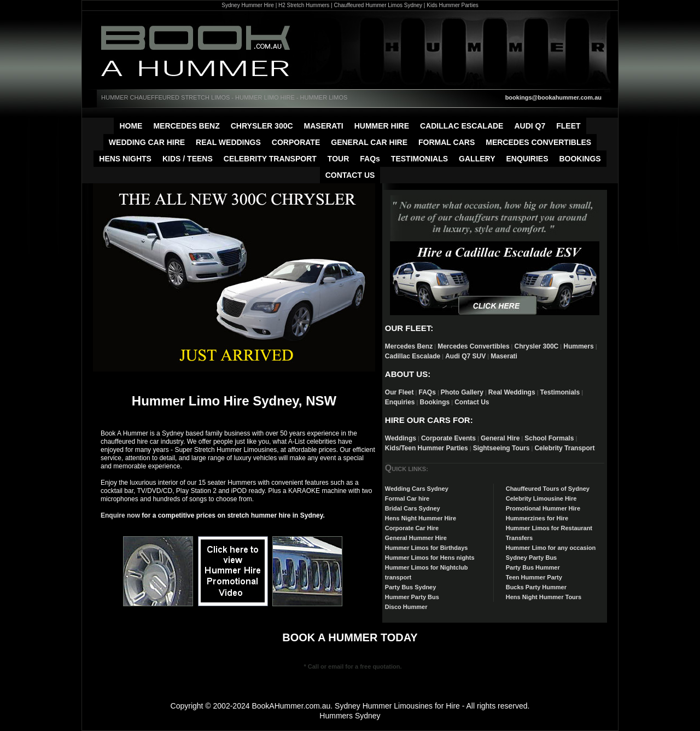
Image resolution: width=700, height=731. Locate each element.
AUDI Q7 (530, 126)
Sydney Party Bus (532, 558)
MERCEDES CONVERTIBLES (538, 142)
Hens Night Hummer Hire (421, 518)
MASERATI (324, 126)
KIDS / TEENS (188, 159)
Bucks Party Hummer (536, 587)
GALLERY (477, 159)
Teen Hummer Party (534, 577)
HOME (131, 126)
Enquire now (120, 515)
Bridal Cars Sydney (413, 508)
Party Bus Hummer (533, 567)
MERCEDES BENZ (186, 126)
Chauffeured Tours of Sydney (548, 489)
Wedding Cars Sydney (417, 489)
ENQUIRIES (527, 159)
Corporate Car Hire (412, 528)
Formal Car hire (407, 498)
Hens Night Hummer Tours (544, 597)
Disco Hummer (406, 607)
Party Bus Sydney (411, 587)
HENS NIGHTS (125, 159)
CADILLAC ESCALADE (462, 126)
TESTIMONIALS (419, 159)
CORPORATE (296, 142)
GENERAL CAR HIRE (369, 142)
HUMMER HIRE (382, 126)
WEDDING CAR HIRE (147, 142)
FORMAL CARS (447, 142)
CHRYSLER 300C (262, 126)
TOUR (338, 159)
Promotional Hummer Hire (543, 508)
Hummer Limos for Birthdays (427, 548)
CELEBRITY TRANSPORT (270, 159)
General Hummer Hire (416, 538)
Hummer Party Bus (412, 597)
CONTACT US (350, 175)
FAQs (370, 159)
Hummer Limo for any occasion (551, 548)
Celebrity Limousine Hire (541, 498)
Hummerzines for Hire (537, 518)
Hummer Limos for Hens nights (430, 558)
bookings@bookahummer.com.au (553, 97)
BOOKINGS (580, 159)
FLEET (568, 126)
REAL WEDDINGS (228, 142)
